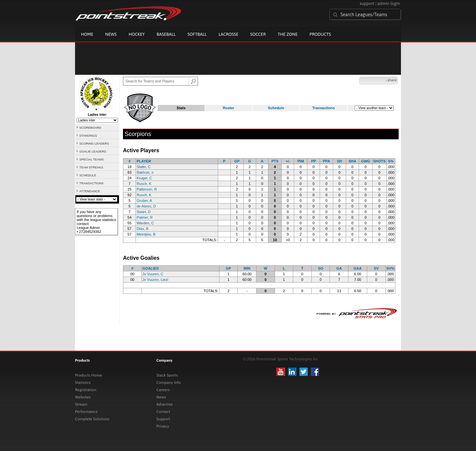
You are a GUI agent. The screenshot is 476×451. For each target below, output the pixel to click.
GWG (366, 161)
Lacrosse (228, 34)
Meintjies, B (146, 234)
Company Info (169, 383)
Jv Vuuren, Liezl (155, 280)
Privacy (163, 426)
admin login (389, 3)
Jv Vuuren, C (153, 274)
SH (339, 161)
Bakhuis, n (145, 172)
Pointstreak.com (128, 14)
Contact (163, 412)
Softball (197, 34)
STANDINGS (88, 136)
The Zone (288, 34)
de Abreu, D (146, 206)
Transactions (324, 108)
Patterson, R (147, 189)
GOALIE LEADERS (93, 152)
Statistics (83, 383)
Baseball (166, 34)
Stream (81, 404)
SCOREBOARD (90, 128)
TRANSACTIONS (91, 183)
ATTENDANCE (90, 191)
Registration (86, 390)
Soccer (258, 34)
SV (376, 268)
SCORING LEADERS (94, 144)
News (111, 34)
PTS (275, 161)
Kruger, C (144, 178)
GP (237, 161)
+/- (288, 161)
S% (391, 161)
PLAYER (144, 161)
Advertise (164, 404)
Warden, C (145, 223)
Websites (83, 397)
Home (87, 34)
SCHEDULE (88, 175)
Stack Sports (167, 375)
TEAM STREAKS (91, 167)
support (367, 3)
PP (314, 161)
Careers (163, 390)
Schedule (276, 108)
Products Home (88, 375)
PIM (301, 161)
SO (321, 268)
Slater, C (143, 167)
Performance (86, 412)
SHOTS (379, 161)
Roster (229, 108)
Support (163, 419)
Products (320, 34)
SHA (352, 161)
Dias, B (142, 229)
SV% (390, 268)
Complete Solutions (92, 419)
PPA (327, 161)
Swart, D (143, 212)
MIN (247, 268)
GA (339, 268)
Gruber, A (144, 201)
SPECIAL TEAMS (92, 159)
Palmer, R (144, 217)
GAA (358, 268)
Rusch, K (144, 184)
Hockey (137, 34)
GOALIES (151, 268)
